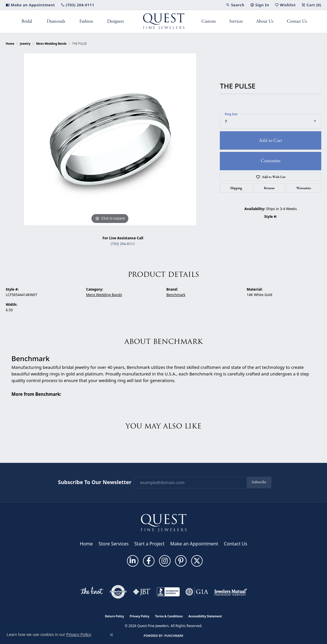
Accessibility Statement (205, 616)
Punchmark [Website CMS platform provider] (174, 636)
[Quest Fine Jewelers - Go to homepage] (164, 523)
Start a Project (149, 544)
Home (10, 44)
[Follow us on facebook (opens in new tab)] (149, 561)
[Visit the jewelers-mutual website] (231, 592)
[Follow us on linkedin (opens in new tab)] (133, 561)
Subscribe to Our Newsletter (95, 482)
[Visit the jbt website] (142, 592)
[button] (235, 5)
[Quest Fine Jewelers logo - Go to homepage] (164, 21)
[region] (110, 139)
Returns (269, 188)
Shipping (236, 188)
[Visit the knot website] (92, 592)
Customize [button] (271, 161)
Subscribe (259, 482)
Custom (209, 21)
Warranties (304, 188)
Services (236, 21)
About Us (265, 21)
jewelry (25, 44)
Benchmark (176, 295)
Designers (115, 21)
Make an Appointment (194, 544)
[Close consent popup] (111, 635)
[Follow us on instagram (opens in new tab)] (165, 561)
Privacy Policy (140, 616)
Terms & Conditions (169, 616)
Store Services (114, 544)
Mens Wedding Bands (51, 44)
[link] (30, 5)
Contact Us (297, 21)
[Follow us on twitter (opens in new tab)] (197, 561)
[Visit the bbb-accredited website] (168, 592)
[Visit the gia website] (197, 592)
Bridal (27, 21)
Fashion (86, 21)
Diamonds (56, 21)
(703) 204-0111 (123, 244)
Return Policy (115, 616)
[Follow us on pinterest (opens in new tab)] (181, 561)
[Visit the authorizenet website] (118, 592)
